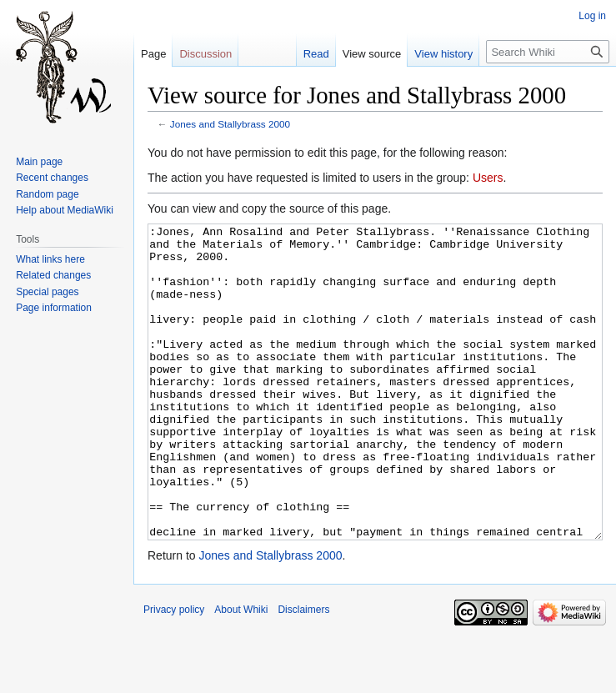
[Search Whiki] (548, 52)
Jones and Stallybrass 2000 (230, 124)
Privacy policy (174, 672)
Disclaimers (303, 672)
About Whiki (241, 672)
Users (488, 178)
